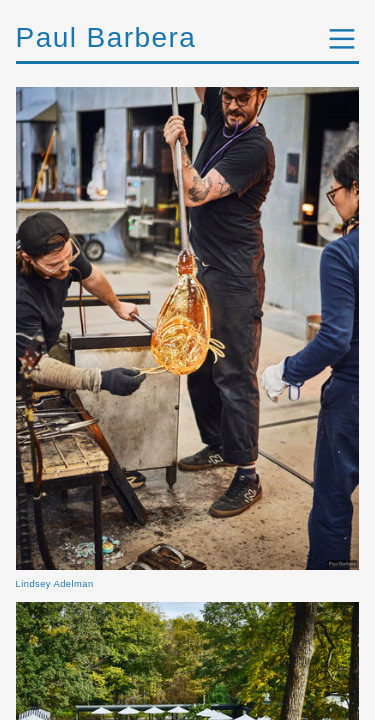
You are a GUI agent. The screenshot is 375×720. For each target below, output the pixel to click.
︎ (342, 39)
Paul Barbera (106, 37)
